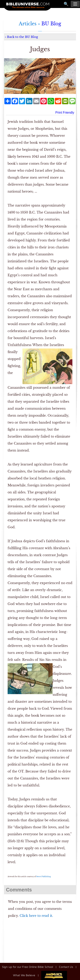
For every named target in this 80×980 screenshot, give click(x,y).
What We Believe (24, 975)
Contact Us (66, 967)
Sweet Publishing (43, 877)
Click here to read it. (36, 916)
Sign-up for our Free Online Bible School (27, 967)
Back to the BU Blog (22, 37)
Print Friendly (65, 113)
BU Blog (51, 24)
